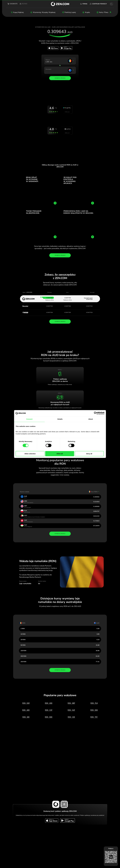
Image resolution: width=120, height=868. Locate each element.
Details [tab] (60, 419)
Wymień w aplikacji (60, 255)
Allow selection (30, 454)
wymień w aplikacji (60, 534)
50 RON (23, 645)
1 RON (23, 629)
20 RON (23, 640)
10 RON (23, 634)
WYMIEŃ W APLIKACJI (60, 321)
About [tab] (91, 419)
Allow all (60, 454)
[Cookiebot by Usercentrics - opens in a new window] (95, 413)
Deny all (89, 454)
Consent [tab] (29, 419)
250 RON (23, 662)
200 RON (23, 656)
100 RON (23, 651)
